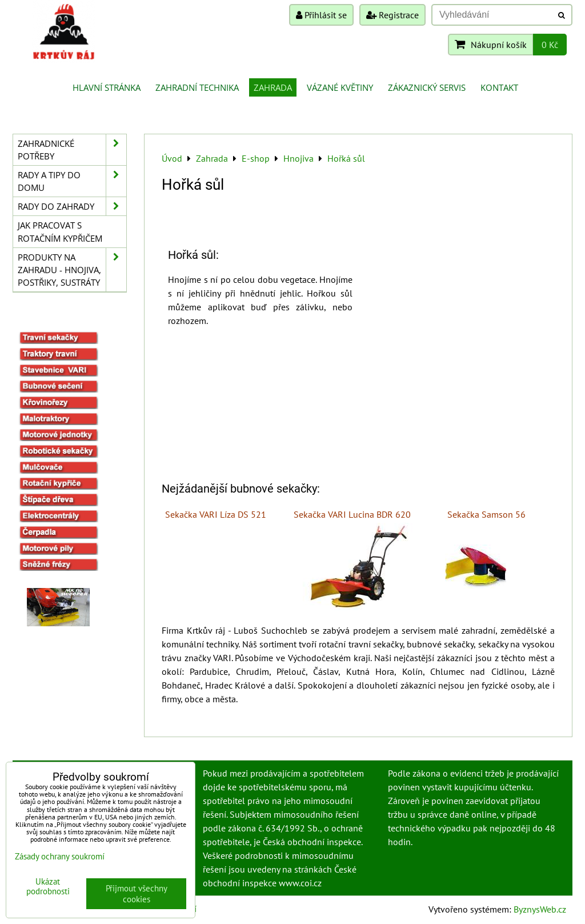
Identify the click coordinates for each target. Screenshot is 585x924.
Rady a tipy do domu (72, 181)
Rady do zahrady (72, 206)
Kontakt (499, 87)
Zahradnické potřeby (72, 150)
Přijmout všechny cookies (137, 894)
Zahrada (273, 87)
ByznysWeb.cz (540, 909)
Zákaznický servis (427, 87)
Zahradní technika (197, 87)
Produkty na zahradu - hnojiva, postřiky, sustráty (72, 270)
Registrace (392, 15)
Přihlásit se (321, 15)
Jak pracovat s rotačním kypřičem (60, 231)
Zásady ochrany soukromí (60, 856)
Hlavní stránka (107, 87)
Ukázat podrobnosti (48, 887)
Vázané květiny (340, 87)
